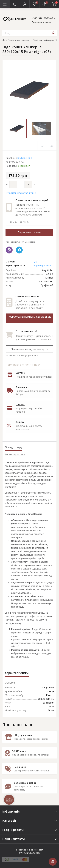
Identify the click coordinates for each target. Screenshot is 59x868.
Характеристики (15, 454)
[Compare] (52, 146)
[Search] (53, 33)
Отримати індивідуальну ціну (21, 193)
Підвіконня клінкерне (19, 40)
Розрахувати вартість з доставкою (29, 318)
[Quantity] (21, 185)
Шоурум (20, 373)
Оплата (20, 404)
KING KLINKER (25, 158)
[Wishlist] (42, 146)
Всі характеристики (42, 263)
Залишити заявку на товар (30, 349)
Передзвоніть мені (29, 232)
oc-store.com (37, 850)
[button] (25, 4)
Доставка (21, 387)
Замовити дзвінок (41, 22)
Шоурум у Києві (24, 735)
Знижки (20, 422)
